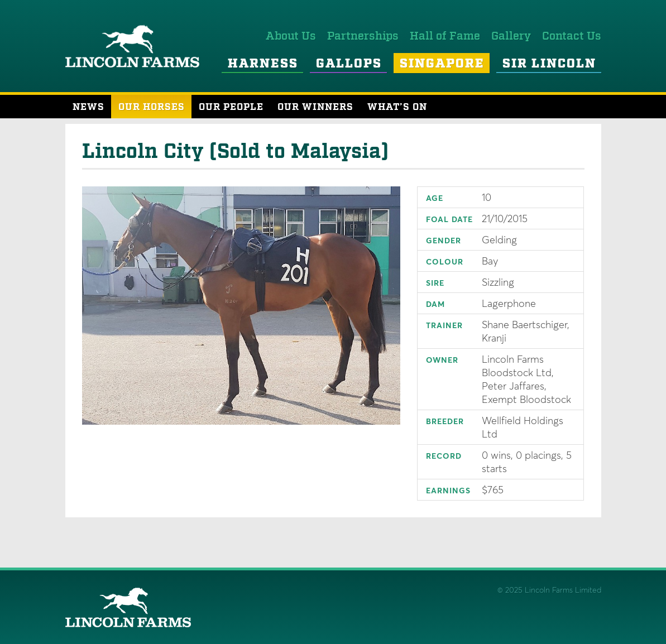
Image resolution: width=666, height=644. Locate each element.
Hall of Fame (445, 36)
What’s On (397, 107)
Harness (263, 64)
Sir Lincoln (549, 64)
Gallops (349, 64)
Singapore (442, 64)
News (88, 107)
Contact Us (572, 36)
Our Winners (315, 107)
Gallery (511, 36)
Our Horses (152, 107)
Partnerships (363, 36)
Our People (231, 107)
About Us (291, 36)
